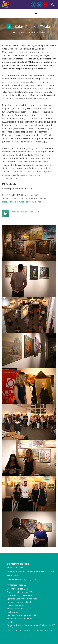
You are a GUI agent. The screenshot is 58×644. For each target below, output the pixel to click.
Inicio (20, 32)
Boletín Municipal (15, 605)
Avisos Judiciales (15, 609)
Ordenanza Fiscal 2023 (18, 589)
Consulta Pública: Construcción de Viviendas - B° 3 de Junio (31, 626)
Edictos (11, 622)
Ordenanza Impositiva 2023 (20, 592)
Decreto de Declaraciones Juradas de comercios (30, 631)
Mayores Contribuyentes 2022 (22, 615)
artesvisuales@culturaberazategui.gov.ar (22, 202)
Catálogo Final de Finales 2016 (25, 212)
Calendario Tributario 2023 (19, 595)
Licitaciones (13, 612)
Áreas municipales (16, 568)
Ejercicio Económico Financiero (22, 599)
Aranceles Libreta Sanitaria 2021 (22, 619)
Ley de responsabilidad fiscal (21, 602)
